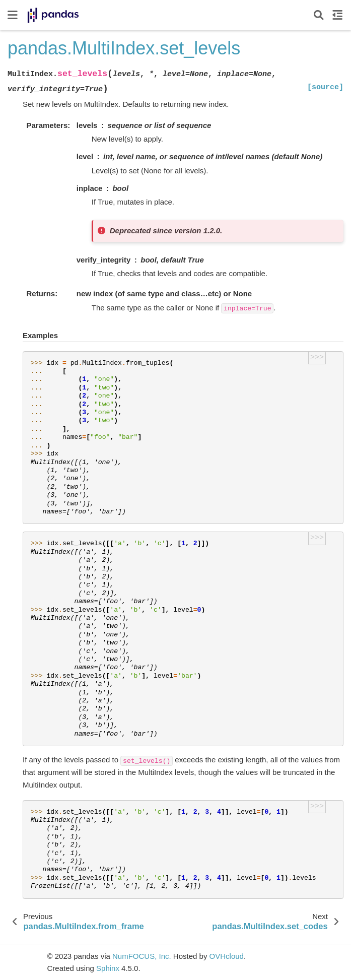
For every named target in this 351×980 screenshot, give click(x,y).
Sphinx (108, 968)
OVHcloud (227, 956)
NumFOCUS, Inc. (142, 956)
